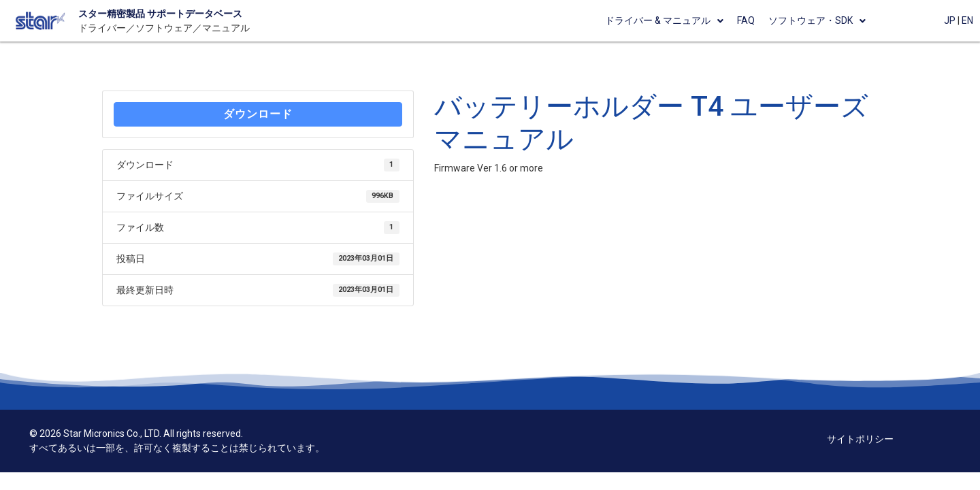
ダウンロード (258, 114)
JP (950, 20)
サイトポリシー (860, 439)
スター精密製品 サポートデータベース (160, 14)
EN (967, 20)
